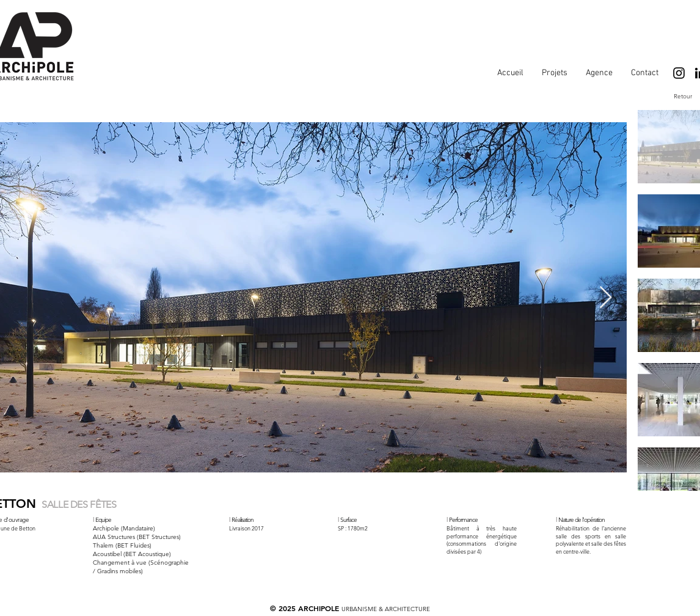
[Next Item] (606, 298)
